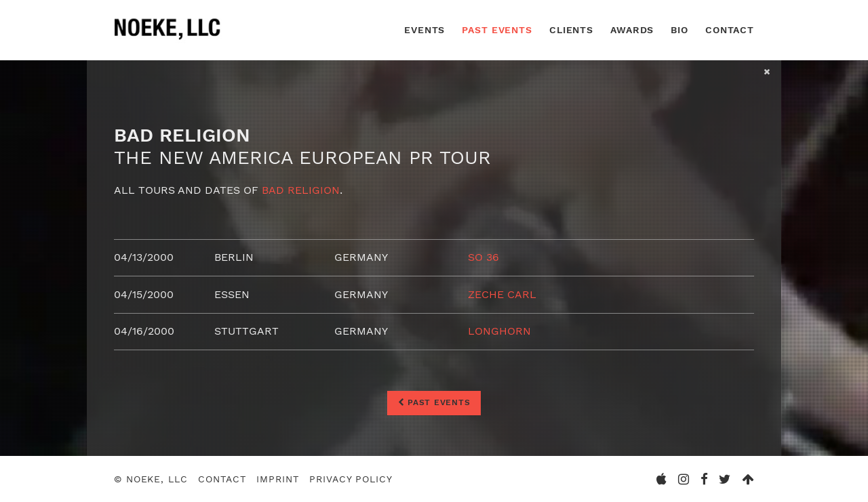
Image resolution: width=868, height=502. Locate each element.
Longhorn (499, 331)
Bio (679, 30)
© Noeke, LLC (151, 479)
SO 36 (484, 257)
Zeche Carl (502, 294)
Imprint (277, 479)
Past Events (497, 30)
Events (425, 30)
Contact (730, 30)
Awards (632, 30)
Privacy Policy (351, 479)
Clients (571, 30)
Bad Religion (301, 190)
